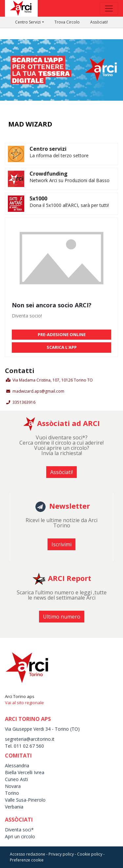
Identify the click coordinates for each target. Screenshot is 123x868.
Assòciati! (99, 22)
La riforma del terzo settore (59, 155)
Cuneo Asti (16, 779)
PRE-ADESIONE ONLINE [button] (62, 334)
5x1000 (38, 198)
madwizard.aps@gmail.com (38, 391)
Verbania (14, 807)
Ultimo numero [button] (62, 617)
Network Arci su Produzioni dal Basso (70, 180)
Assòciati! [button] (61, 472)
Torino (12, 793)
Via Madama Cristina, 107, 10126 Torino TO (53, 380)
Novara (13, 786)
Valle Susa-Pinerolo (25, 800)
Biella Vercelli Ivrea (25, 772)
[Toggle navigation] (109, 9)
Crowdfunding (49, 174)
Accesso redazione (28, 854)
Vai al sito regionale (24, 703)
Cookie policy (90, 854)
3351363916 (24, 402)
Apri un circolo (20, 836)
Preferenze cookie (27, 860)
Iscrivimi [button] (61, 544)
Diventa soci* (19, 830)
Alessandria (17, 766)
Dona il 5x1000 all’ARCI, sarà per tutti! (69, 205)
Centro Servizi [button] (28, 22)
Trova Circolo (67, 22)
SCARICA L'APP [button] (62, 347)
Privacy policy (61, 854)
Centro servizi (48, 149)
